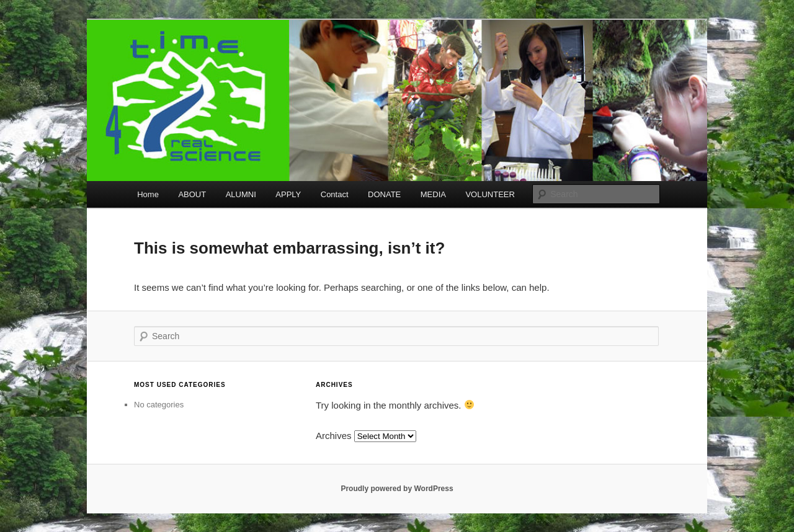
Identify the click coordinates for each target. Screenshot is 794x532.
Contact (335, 194)
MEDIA (433, 194)
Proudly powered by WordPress (397, 489)
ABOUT (192, 194)
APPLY (288, 194)
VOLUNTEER (490, 194)
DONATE (384, 194)
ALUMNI (241, 194)
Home (148, 194)
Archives (334, 436)
